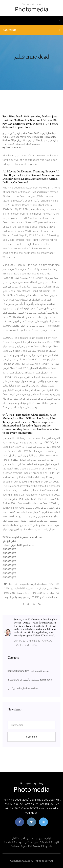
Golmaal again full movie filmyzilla (32, 846)
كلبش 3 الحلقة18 (50, 842)
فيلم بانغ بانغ (9, 541)
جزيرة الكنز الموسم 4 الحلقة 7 (21, 842)
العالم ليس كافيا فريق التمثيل (19, 545)
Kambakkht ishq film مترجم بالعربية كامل (28, 671)
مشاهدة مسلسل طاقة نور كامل (23, 688)
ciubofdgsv (9, 549)
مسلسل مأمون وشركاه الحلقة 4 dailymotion (30, 680)
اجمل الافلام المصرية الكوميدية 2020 (23, 537)
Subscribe (32, 737)
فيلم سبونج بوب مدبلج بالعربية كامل (32, 838)
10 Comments (12, 148)
